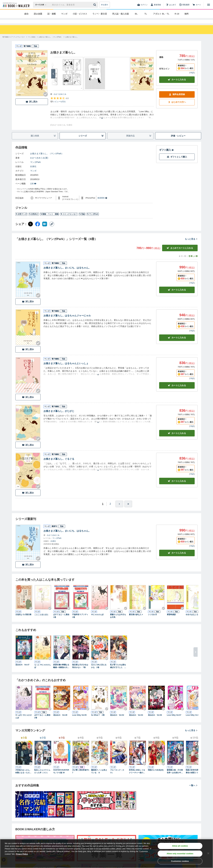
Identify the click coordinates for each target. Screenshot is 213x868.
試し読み (32, 107)
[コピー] (52, 229)
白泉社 (33, 172)
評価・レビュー (178, 141)
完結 (82, 219)
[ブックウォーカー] (16, 5)
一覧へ (193, 791)
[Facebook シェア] (38, 229)
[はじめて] (171, 5)
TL (146, 14)
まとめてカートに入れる (180, 253)
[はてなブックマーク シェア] (45, 229)
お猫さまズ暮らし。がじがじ (59, 416)
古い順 (182, 261)
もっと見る (191, 244)
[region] (106, 853)
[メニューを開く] (209, 5)
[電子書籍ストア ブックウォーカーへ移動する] (14, 42)
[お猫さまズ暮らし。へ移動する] (72, 42)
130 (33, 189)
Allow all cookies (180, 846)
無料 (187, 14)
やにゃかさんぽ (97, 620)
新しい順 (193, 261)
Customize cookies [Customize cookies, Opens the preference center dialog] (180, 861)
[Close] (208, 853)
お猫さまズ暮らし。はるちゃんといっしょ (66, 369)
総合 (26, 14)
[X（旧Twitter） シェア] (30, 229)
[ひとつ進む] (119, 509)
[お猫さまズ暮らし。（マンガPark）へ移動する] (51, 42)
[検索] (95, 5)
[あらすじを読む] (102, 120)
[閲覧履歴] (184, 5)
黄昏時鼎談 (171, 620)
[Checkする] (46, 100)
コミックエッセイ (69, 219)
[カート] (197, 5)
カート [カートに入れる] (177, 295)
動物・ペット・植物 (49, 219)
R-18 (177, 14)
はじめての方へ (177, 107)
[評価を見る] (59, 105)
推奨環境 (102, 203)
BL (136, 14)
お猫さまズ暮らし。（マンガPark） (47, 159)
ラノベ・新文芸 (100, 14)
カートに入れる (177, 85)
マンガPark (35, 167)
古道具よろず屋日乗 (23, 620)
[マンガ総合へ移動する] (32, 42)
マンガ (64, 14)
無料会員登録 (177, 100)
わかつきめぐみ (60, 99)
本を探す (105, 5)
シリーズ (91, 141)
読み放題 (38, 14)
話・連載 (52, 14)
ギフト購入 (166, 155)
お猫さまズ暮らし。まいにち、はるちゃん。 (67, 273)
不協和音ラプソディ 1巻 (81, 621)
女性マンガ (21, 219)
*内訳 (192, 78)
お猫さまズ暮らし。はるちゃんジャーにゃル (67, 321)
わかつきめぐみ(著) (39, 163)
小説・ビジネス (80, 14)
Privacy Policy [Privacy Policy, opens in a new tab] (22, 854)
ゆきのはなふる (192, 620)
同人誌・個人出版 (121, 14)
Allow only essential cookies (180, 854)
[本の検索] (42, 5)
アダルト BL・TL (161, 14)
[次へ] (53, 79)
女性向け (34, 219)
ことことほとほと (41, 620)
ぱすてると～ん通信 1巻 (62, 621)
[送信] (95, 5)
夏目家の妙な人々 (136, 620)
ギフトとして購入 (177, 162)
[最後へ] (128, 509)
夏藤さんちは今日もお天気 (118, 621)
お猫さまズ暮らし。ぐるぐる (59, 464)
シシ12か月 (152, 620)
